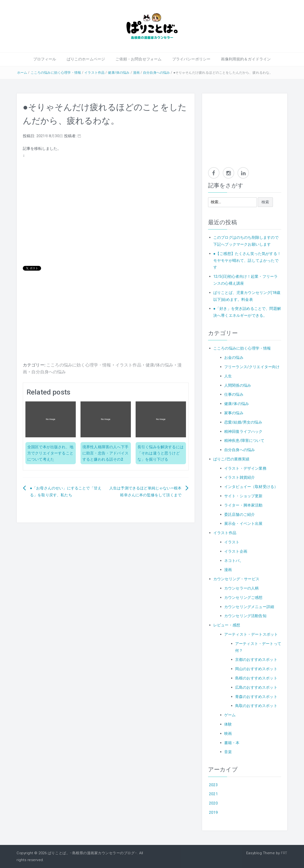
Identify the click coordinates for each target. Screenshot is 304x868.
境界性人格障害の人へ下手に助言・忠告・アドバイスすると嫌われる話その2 (105, 453)
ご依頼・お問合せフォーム (138, 59)
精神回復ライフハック (243, 432)
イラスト (232, 542)
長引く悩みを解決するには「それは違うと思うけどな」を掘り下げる (161, 453)
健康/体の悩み (119, 73)
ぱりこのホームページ (86, 59)
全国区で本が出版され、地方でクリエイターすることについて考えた (50, 453)
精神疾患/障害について (244, 441)
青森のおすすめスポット (256, 697)
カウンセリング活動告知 (245, 616)
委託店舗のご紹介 (240, 514)
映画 (228, 734)
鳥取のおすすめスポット (256, 706)
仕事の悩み (234, 394)
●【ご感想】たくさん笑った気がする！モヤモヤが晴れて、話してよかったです (247, 261)
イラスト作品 (94, 73)
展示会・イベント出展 (243, 524)
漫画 (136, 73)
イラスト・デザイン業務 (245, 468)
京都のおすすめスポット (256, 660)
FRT (284, 853)
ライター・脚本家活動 (243, 505)
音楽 (228, 752)
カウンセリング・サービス (236, 579)
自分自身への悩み (156, 73)
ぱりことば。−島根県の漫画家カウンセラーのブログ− (92, 853)
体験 (228, 724)
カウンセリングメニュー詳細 (249, 607)
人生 (228, 376)
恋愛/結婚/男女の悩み (243, 422)
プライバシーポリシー (191, 59)
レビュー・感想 (227, 625)
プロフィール (45, 59)
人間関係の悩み (238, 385)
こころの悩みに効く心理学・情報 (56, 73)
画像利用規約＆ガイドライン (246, 59)
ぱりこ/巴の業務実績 (231, 459)
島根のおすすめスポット (256, 678)
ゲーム (230, 715)
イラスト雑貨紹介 (240, 477)
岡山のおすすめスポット (256, 669)
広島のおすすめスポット (256, 687)
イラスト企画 (236, 551)
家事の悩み (234, 413)
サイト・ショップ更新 (243, 496)
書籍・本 (232, 743)
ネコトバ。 (234, 561)
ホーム (22, 73)
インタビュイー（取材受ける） (251, 487)
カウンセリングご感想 (243, 597)
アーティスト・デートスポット (251, 634)
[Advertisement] (106, 324)
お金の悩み (234, 358)
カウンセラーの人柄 (241, 588)
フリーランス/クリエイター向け (252, 367)
